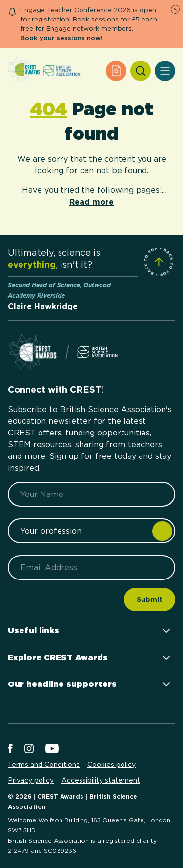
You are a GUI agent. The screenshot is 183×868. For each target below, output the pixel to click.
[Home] (24, 71)
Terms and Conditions (44, 765)
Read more (91, 202)
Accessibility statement (101, 780)
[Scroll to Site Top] (159, 262)
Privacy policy (31, 780)
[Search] (141, 71)
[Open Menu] (165, 71)
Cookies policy (112, 765)
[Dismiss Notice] (175, 9)
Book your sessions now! (61, 38)
